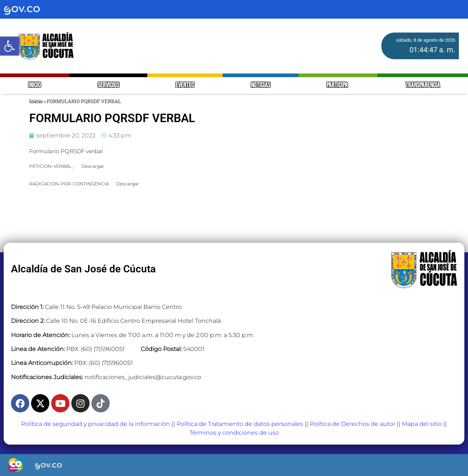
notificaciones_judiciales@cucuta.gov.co (143, 377)
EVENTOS (185, 85)
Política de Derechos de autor (352, 424)
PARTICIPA (338, 85)
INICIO (35, 85)
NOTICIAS (261, 85)
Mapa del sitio (422, 424)
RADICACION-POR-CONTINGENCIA (69, 184)
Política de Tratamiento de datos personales (240, 424)
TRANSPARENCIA (423, 85)
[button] (10, 46)
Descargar (93, 166)
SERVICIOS (108, 85)
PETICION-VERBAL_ (52, 166)
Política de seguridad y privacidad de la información (96, 424)
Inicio (36, 101)
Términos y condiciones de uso (234, 433)
